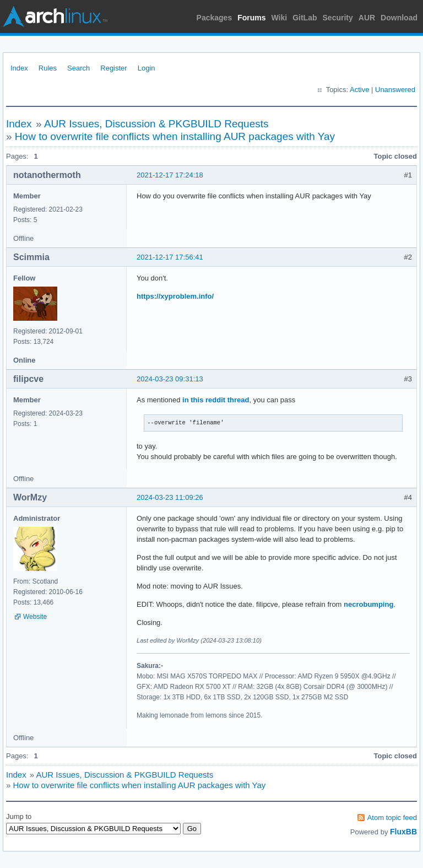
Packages (215, 18)
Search (78, 68)
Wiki (280, 18)
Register (113, 68)
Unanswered (395, 90)
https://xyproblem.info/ (175, 296)
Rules (48, 68)
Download (399, 18)
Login (147, 68)
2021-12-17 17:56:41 (170, 257)
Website (35, 617)
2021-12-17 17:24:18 (170, 175)
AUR (367, 18)
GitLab (305, 18)
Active (359, 90)
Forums (251, 18)
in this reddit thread (216, 400)
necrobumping (368, 604)
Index (19, 68)
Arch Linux (55, 17)
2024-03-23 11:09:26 (170, 497)
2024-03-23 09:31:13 (170, 379)
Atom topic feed (392, 818)
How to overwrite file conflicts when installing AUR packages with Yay (175, 136)
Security (338, 18)
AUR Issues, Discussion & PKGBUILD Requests (156, 124)
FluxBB (403, 832)
